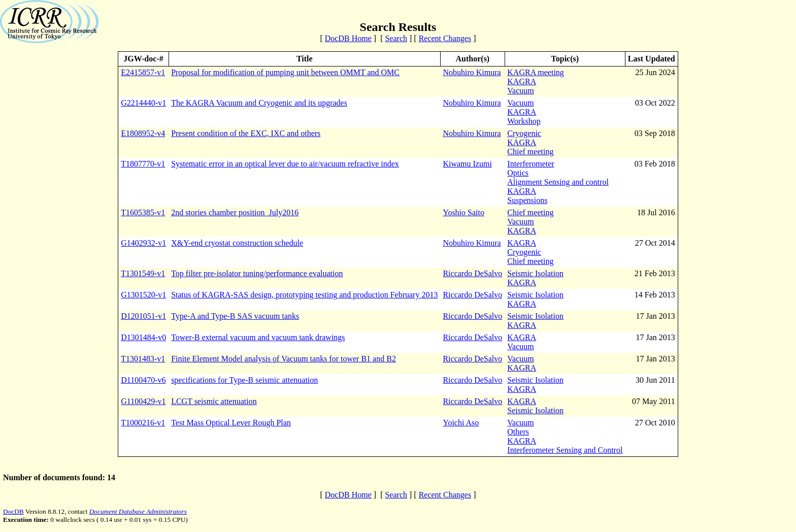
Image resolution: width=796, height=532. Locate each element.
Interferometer (530, 164)
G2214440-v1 (143, 103)
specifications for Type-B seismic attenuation (244, 380)
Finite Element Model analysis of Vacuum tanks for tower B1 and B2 (284, 359)
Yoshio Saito (463, 212)
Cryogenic (524, 133)
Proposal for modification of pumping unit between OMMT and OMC (285, 72)
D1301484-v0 (143, 337)
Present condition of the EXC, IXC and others (246, 133)
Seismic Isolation (535, 273)
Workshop (524, 121)
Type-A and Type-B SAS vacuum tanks (235, 316)
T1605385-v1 (143, 212)
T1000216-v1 (143, 423)
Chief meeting (530, 152)
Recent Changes (445, 38)
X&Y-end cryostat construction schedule (237, 243)
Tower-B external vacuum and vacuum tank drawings (258, 337)
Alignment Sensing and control (558, 182)
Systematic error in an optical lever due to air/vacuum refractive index (285, 164)
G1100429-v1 (143, 401)
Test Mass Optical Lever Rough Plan (231, 423)
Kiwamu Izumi (467, 164)
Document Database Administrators (138, 511)
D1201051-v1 (143, 316)
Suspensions (527, 200)
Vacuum (520, 91)
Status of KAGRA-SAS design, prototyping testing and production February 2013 (304, 295)
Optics (518, 173)
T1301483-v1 (143, 359)
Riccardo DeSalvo (472, 273)
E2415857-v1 (143, 72)
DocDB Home (348, 38)
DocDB (13, 511)
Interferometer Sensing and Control (565, 450)
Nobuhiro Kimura (472, 72)
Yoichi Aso (461, 423)
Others (518, 432)
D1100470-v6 (143, 380)
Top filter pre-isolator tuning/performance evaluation (257, 273)
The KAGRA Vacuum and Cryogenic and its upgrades (259, 103)
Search (396, 38)
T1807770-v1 (143, 164)
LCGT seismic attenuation (214, 401)
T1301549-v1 (143, 273)
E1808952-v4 (143, 133)
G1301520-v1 (143, 295)
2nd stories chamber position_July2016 (235, 212)
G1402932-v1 (143, 243)
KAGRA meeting (536, 72)
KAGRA (522, 81)
